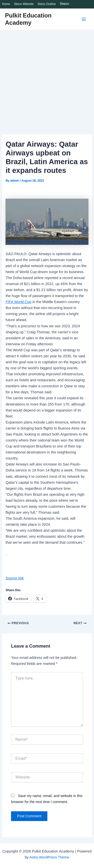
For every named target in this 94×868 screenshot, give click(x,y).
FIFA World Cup (18, 302)
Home (6, 4)
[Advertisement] (47, 80)
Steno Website (24, 4)
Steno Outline (47, 4)
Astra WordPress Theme (49, 857)
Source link (15, 578)
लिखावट (65, 4)
